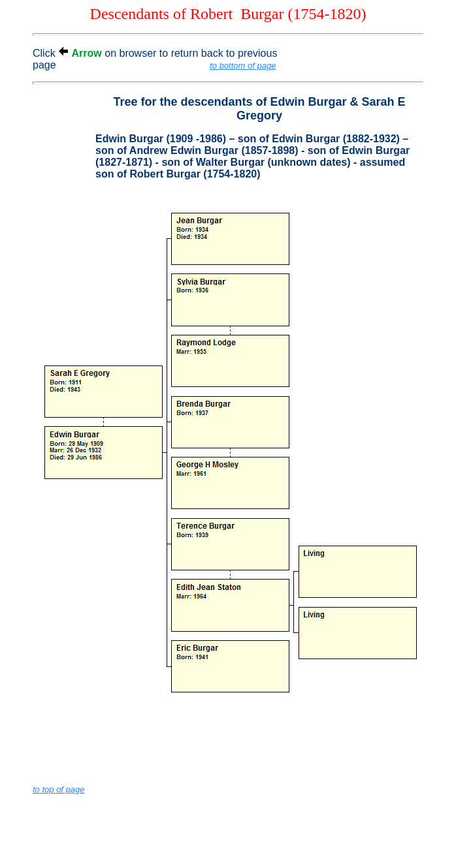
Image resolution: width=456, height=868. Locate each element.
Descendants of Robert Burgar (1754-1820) (228, 14)
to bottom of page (243, 66)
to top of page (59, 789)
